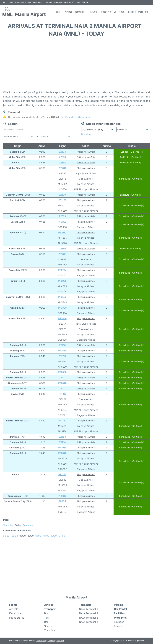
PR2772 (62, 356)
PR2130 (62, 200)
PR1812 (62, 394)
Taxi (47, 618)
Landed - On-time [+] (132, 152)
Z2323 (62, 216)
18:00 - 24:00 (58, 536)
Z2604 (62, 152)
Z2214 (62, 442)
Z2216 (62, 345)
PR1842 (62, 168)
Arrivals (14, 609)
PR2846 (62, 318)
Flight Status (17, 618)
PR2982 (62, 233)
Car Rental (119, 12)
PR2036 (62, 372)
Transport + (105, 12)
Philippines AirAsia (86, 152)
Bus (46, 613)
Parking (93, 12)
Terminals (85, 605)
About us (60, 641)
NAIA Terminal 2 (89, 613)
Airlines (69, 12)
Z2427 (62, 378)
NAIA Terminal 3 (89, 618)
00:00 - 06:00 (10, 536)
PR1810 (62, 254)
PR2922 (62, 222)
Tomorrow (28, 525)
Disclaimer (41, 641)
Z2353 (62, 437)
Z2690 (62, 195)
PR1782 (62, 421)
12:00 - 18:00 (42, 536)
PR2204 (62, 270)
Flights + (58, 12)
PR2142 (62, 474)
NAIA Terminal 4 (89, 622)
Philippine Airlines (86, 168)
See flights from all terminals (75, 117)
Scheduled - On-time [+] (132, 179)
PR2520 (62, 297)
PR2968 (62, 281)
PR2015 (62, 496)
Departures (16, 613)
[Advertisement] (76, 65)
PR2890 (62, 308)
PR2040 (62, 453)
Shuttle (48, 626)
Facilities (131, 12)
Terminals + (81, 12)
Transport (50, 609)
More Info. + (144, 12)
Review (118, 626)
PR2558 (62, 351)
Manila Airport (30, 14)
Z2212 (62, 389)
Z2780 (62, 249)
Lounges (119, 622)
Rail (46, 622)
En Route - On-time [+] (132, 157)
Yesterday (8, 525)
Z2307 (62, 163)
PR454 (62, 501)
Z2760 (62, 157)
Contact (51, 641)
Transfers (50, 630)
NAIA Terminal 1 (88, 609)
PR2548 (62, 383)
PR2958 (62, 448)
